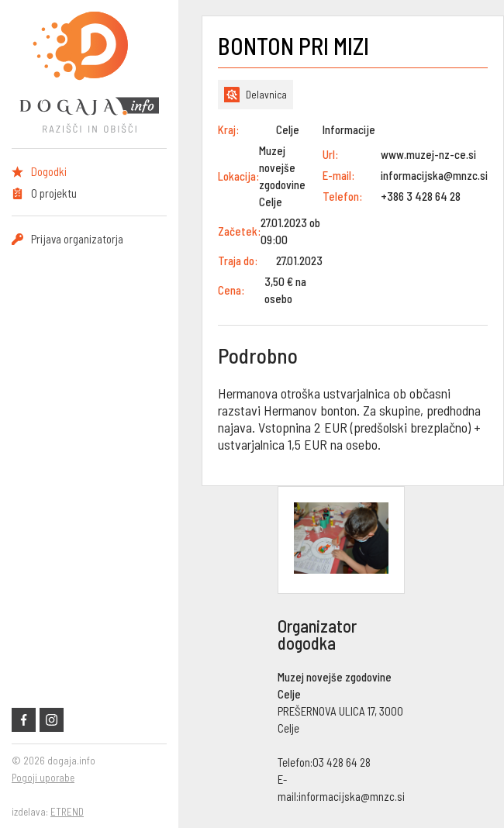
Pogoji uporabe (43, 778)
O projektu (54, 193)
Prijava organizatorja (77, 239)
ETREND (67, 812)
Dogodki (49, 171)
